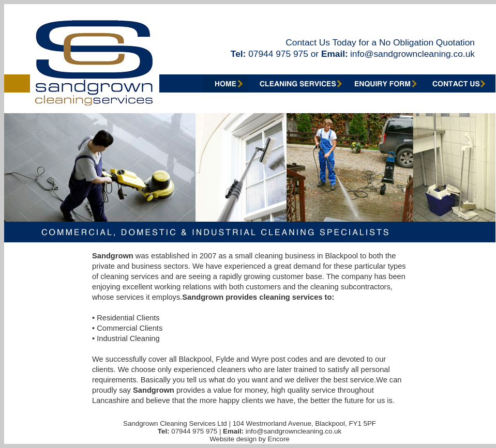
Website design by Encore (250, 439)
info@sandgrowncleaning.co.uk (412, 54)
